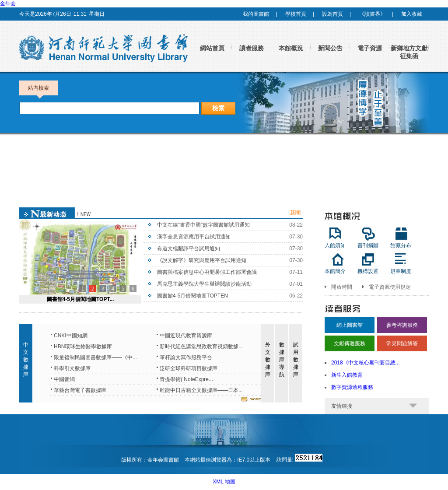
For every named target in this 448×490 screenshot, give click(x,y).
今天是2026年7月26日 (45, 14)
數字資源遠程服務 (352, 387)
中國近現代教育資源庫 (186, 336)
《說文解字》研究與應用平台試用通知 (202, 260)
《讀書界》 (372, 14)
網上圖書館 (350, 325)
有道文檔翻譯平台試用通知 (189, 248)
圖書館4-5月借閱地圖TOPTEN (192, 296)
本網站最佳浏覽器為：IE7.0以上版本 (228, 460)
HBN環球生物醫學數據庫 (83, 346)
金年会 (8, 3)
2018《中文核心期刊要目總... (366, 363)
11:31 (80, 14)
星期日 (97, 14)
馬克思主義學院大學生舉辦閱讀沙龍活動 (204, 284)
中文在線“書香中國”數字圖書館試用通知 (203, 225)
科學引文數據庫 (72, 368)
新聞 (295, 213)
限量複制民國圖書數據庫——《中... (95, 357)
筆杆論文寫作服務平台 (186, 357)
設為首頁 (332, 14)
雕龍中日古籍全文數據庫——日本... (201, 390)
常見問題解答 (402, 343)
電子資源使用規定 (390, 287)
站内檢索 (38, 90)
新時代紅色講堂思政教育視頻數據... (201, 346)
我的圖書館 (256, 14)
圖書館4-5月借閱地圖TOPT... (80, 299)
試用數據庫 (296, 360)
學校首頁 (296, 14)
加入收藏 (412, 14)
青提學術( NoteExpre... (186, 379)
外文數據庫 (268, 360)
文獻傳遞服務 (350, 343)
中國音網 (64, 379)
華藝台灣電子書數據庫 (80, 390)
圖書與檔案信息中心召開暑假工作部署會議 (207, 272)
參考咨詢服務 (402, 325)
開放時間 (342, 287)
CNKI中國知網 (71, 336)
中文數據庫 (26, 360)
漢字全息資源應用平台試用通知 (194, 237)
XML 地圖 (224, 482)
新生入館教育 (347, 375)
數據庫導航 (282, 360)
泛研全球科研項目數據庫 (189, 368)
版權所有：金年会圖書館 (150, 460)
